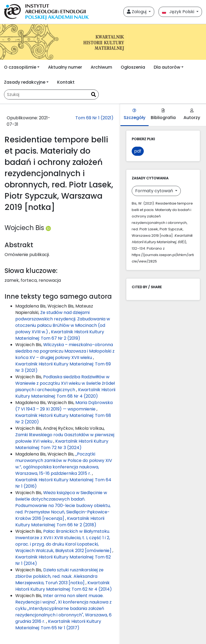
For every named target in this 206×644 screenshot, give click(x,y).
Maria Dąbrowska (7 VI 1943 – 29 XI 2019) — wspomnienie (64, 406)
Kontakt (66, 82)
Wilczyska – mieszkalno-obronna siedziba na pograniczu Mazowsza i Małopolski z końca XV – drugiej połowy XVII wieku (65, 351)
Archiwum (101, 67)
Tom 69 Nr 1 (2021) (94, 118)
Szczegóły (135, 115)
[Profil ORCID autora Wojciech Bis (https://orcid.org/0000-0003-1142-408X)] (48, 228)
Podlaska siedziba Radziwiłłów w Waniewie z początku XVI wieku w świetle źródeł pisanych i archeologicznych (65, 383)
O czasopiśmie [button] (20, 67)
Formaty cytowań (155, 191)
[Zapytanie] (46, 95)
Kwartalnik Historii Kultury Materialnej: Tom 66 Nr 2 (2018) (60, 522)
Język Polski (179, 12)
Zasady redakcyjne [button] (25, 82)
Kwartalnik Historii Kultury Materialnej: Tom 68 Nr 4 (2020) (65, 393)
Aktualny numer (65, 67)
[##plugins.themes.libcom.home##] (103, 42)
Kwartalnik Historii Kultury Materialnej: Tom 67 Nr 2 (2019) (60, 335)
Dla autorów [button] (167, 67)
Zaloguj (137, 12)
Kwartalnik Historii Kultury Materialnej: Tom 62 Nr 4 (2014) (64, 586)
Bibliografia (163, 115)
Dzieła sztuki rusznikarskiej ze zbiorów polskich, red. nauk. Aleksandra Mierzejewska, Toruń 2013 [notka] (59, 576)
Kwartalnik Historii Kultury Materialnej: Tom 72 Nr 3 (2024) (62, 444)
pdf (138, 151)
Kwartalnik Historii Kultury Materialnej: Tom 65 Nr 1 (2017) (58, 625)
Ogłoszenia (133, 67)
